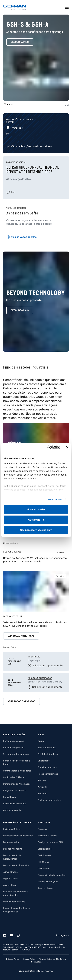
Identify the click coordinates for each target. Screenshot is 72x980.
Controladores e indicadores (17, 771)
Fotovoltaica (9, 797)
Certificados (44, 869)
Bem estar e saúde (47, 748)
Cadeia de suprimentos (49, 800)
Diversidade (44, 761)
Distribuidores (45, 849)
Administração (10, 872)
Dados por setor (11, 842)
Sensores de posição (14, 741)
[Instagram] (20, 935)
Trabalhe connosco (47, 767)
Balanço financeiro (13, 849)
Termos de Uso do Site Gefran (53, 959)
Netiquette (36, 962)
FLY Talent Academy (48, 754)
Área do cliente (45, 888)
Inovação (42, 794)
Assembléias (9, 885)
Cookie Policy (29, 959)
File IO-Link (43, 862)
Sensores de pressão (14, 748)
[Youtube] (13, 935)
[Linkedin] (6, 935)
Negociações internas (14, 902)
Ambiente (42, 787)
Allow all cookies (36, 509)
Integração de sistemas (15, 790)
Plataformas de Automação (17, 784)
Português (61, 935)
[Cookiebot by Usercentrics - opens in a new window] (47, 447)
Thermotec (34, 657)
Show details (55, 499)
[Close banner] (67, 447)
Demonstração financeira (16, 865)
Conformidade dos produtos (52, 875)
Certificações (44, 855)
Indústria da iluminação (15, 804)
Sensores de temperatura (16, 754)
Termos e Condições (48, 882)
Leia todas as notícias (21, 636)
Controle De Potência (14, 777)
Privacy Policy (13, 959)
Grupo (41, 741)
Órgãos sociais (10, 879)
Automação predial (13, 810)
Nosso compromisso (48, 774)
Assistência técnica (47, 836)
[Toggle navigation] (67, 7)
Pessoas (42, 780)
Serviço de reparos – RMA (50, 842)
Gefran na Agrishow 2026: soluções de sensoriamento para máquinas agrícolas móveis (35, 560)
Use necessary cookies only (36, 530)
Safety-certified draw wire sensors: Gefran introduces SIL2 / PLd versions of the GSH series (35, 624)
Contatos (42, 829)
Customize (36, 520)
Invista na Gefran (12, 829)
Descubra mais (20, 42)
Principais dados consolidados (18, 836)
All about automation (40, 678)
